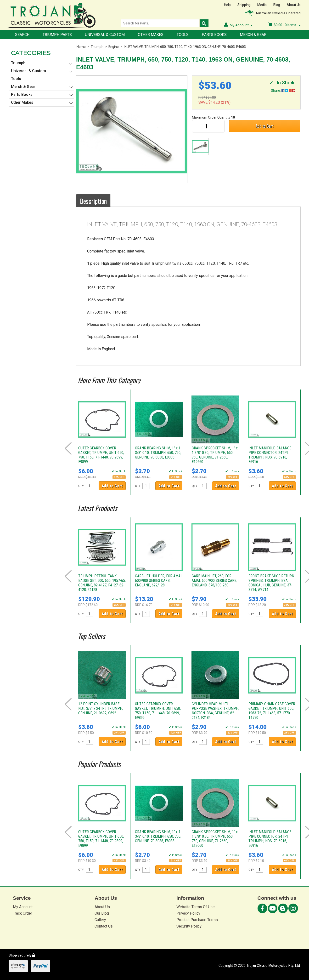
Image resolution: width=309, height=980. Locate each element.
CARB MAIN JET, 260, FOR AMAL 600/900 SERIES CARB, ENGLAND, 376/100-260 (214, 581)
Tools (183, 35)
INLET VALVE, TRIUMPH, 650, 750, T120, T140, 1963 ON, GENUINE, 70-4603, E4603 (185, 47)
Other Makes (151, 35)
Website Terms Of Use (196, 907)
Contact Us (104, 926)
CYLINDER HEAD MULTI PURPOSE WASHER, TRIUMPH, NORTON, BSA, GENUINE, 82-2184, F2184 (215, 711)
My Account (23, 907)
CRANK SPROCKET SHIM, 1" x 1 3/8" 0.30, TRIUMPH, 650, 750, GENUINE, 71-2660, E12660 (215, 455)
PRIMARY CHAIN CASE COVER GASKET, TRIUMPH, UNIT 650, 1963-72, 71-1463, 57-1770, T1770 (272, 711)
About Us (294, 5)
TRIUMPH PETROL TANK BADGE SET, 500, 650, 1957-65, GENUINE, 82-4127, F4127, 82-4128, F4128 (102, 583)
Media (262, 5)
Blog (277, 5)
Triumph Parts (57, 35)
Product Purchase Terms (197, 920)
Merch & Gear (253, 35)
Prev (68, 448)
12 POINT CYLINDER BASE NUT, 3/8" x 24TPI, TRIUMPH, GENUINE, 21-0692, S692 (101, 708)
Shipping (244, 5)
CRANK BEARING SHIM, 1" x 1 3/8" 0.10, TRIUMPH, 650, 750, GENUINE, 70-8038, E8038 (158, 453)
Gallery (100, 920)
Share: (283, 91)
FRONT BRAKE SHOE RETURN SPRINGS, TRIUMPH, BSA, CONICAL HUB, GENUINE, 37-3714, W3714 (271, 583)
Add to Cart (265, 126)
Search (22, 35)
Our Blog (102, 913)
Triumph (97, 47)
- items (284, 25)
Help (227, 5)
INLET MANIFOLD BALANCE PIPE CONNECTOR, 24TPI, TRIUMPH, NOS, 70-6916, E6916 (270, 455)
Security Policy (189, 926)
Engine (114, 47)
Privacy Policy (188, 913)
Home (81, 47)
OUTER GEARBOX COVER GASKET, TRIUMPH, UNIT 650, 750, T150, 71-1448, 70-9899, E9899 (101, 455)
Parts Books (214, 35)
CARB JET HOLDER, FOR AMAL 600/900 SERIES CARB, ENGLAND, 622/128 (159, 581)
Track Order (22, 913)
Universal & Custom (105, 35)
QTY (81, 486)
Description (93, 201)
